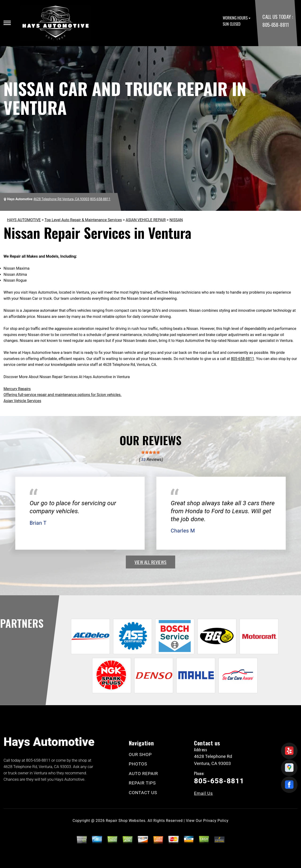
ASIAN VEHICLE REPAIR (146, 220)
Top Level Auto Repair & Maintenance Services (83, 220)
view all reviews (150, 562)
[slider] (150, 452)
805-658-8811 (275, 25)
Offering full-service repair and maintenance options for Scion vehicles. (63, 395)
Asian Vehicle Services (22, 401)
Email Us (203, 793)
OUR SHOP (140, 754)
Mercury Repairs (17, 389)
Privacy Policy (216, 821)
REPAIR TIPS (142, 783)
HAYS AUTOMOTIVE (24, 220)
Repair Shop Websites (126, 821)
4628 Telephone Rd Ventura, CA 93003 (61, 199)
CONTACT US (143, 793)
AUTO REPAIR (143, 774)
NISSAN (176, 220)
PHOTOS (138, 764)
